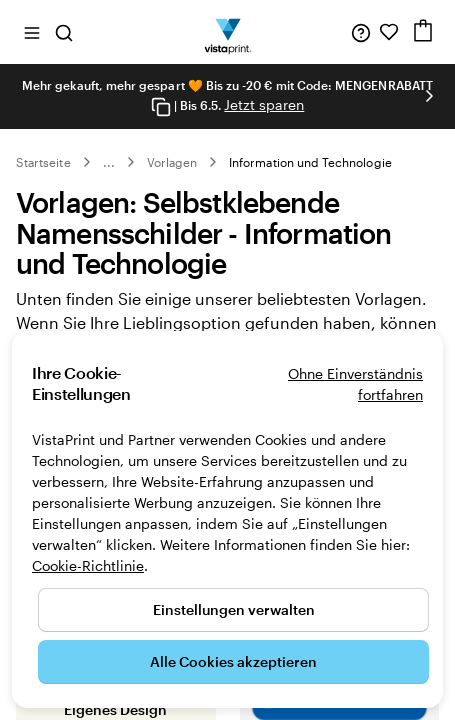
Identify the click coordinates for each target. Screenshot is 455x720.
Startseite (43, 162)
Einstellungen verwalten (234, 609)
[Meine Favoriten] (389, 32)
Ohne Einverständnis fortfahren (355, 384)
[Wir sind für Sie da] (361, 32)
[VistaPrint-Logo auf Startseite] (227, 32)
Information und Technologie (310, 162)
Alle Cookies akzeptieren (233, 661)
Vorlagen (172, 162)
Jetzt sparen (264, 104)
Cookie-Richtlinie (88, 565)
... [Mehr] (109, 162)
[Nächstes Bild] (429, 96)
